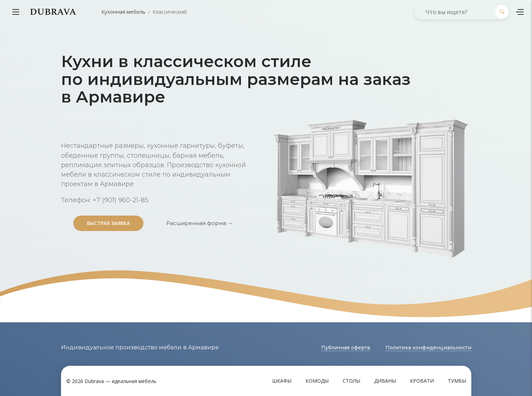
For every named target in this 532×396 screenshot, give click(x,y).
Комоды (317, 381)
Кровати (422, 381)
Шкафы (282, 381)
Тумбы (457, 381)
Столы (351, 381)
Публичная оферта (346, 348)
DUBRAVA (53, 12)
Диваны (385, 381)
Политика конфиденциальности (428, 348)
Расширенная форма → (200, 223)
